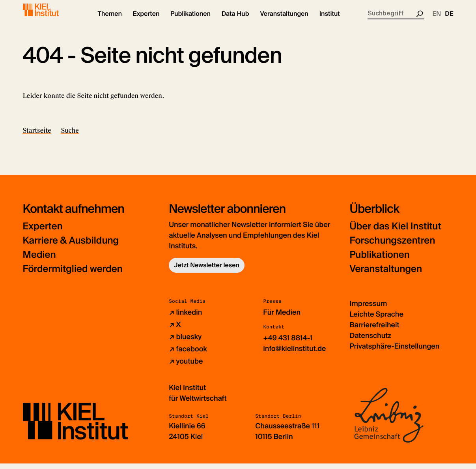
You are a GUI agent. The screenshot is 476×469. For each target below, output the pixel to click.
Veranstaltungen (386, 275)
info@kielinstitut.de (294, 354)
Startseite (37, 136)
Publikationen (379, 260)
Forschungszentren (392, 246)
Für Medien (282, 318)
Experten (43, 232)
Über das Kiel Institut (395, 232)
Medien (39, 260)
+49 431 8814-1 (288, 343)
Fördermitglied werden (73, 275)
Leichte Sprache (376, 320)
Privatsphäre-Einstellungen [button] (394, 352)
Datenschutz (370, 341)
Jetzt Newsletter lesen (207, 271)
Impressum (368, 309)
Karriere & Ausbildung (71, 246)
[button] (110, 20)
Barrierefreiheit (374, 330)
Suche (70, 136)
